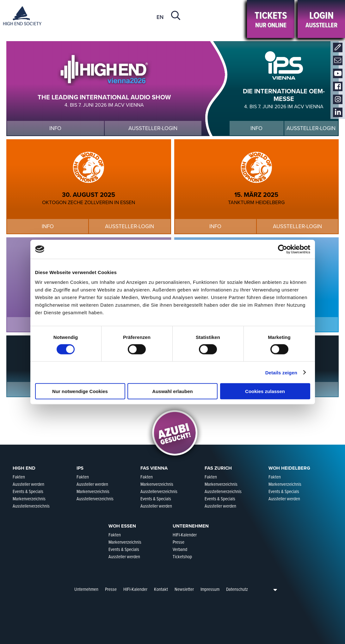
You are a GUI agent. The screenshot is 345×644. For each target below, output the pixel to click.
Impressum (210, 589)
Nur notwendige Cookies (80, 391)
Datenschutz (237, 589)
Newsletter (338, 61)
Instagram (338, 100)
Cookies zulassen (265, 391)
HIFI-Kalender (135, 589)
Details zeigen (281, 372)
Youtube (338, 74)
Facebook (338, 87)
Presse (111, 589)
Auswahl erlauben (172, 391)
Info (55, 128)
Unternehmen (86, 589)
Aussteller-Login (153, 128)
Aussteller (321, 19)
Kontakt (338, 48)
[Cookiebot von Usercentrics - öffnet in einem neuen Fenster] (283, 249)
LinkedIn (338, 113)
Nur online (271, 19)
